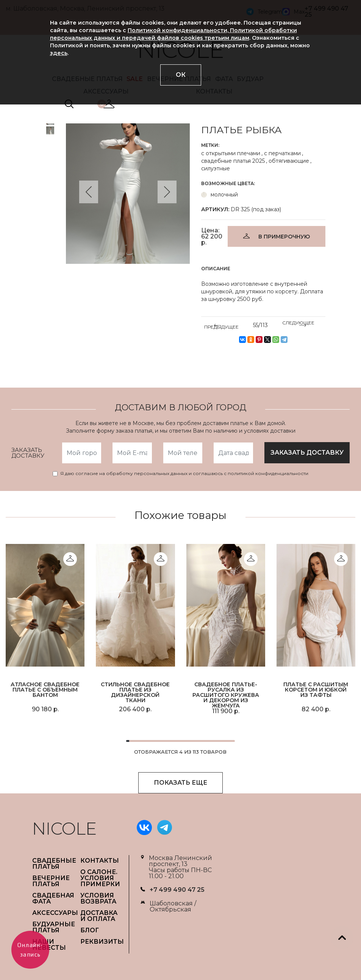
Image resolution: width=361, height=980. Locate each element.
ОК (181, 75)
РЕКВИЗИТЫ (102, 942)
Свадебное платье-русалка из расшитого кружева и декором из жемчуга (226, 695)
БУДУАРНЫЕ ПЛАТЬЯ (54, 927)
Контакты (100, 861)
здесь (59, 53)
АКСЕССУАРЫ (55, 913)
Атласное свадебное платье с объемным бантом (45, 690)
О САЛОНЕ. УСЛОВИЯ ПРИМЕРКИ (100, 878)
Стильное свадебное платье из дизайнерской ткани (135, 692)
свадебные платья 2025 (233, 161)
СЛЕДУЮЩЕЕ (298, 324)
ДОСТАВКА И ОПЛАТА (99, 916)
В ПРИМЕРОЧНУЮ (284, 237)
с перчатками (282, 153)
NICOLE (64, 828)
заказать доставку (307, 453)
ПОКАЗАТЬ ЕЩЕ (180, 783)
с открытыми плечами (231, 153)
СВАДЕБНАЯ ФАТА (53, 898)
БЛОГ (90, 930)
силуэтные (216, 168)
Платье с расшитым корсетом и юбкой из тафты (316, 690)
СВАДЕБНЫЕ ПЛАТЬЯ (54, 864)
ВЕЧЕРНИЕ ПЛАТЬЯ (51, 881)
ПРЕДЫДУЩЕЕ (221, 326)
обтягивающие (289, 161)
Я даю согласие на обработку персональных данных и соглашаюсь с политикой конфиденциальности (184, 474)
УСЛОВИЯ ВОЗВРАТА (98, 898)
